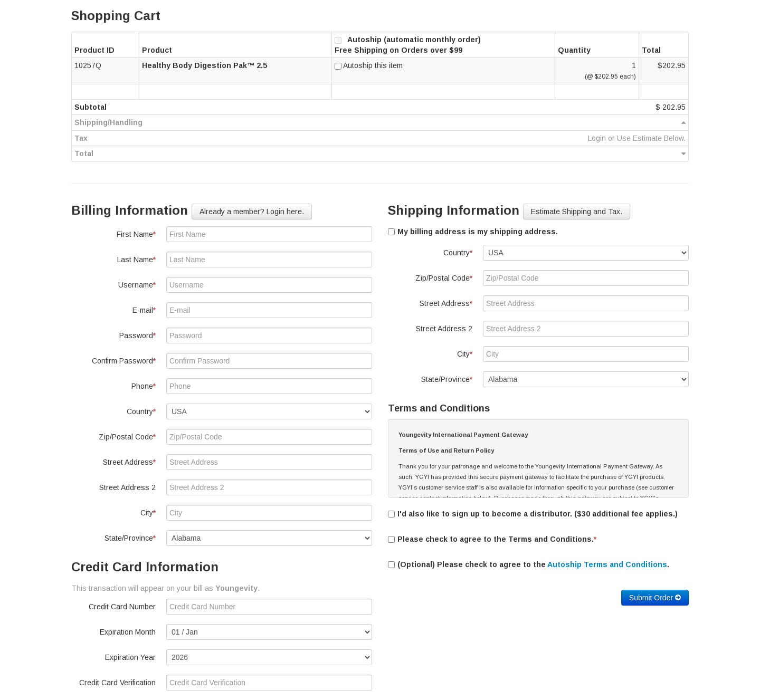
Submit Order (655, 598)
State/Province (130, 538)
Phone (144, 386)
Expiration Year (130, 657)
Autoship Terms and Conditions (607, 564)
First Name (136, 234)
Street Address (129, 462)
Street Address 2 (127, 487)
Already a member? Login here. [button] (252, 212)
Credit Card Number (122, 607)
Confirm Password (124, 361)
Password (137, 335)
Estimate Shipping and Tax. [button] (577, 212)
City (148, 513)
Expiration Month (128, 632)
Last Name (136, 260)
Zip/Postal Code (127, 437)
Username (137, 285)
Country (141, 411)
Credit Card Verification (117, 683)
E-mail (144, 310)
